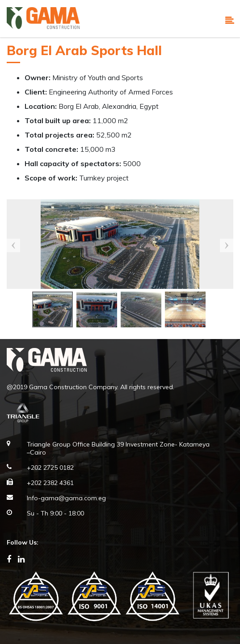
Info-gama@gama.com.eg (66, 498)
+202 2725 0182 (50, 468)
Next (227, 245)
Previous (13, 245)
